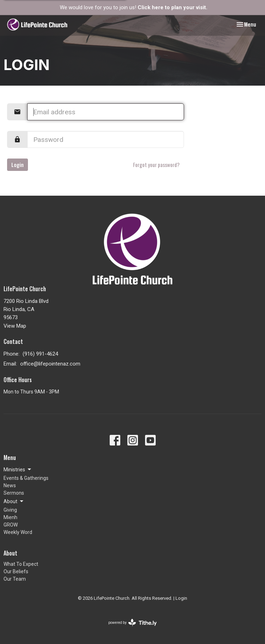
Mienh (10, 517)
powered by (132, 623)
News (10, 485)
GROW (11, 525)
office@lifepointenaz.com (50, 364)
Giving (10, 510)
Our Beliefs (16, 571)
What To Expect (21, 564)
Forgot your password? (156, 165)
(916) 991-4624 (40, 354)
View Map (15, 326)
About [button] (14, 501)
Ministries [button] (18, 470)
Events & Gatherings (26, 478)
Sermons (14, 493)
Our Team (15, 579)
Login (18, 165)
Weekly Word (18, 532)
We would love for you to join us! (134, 7)
